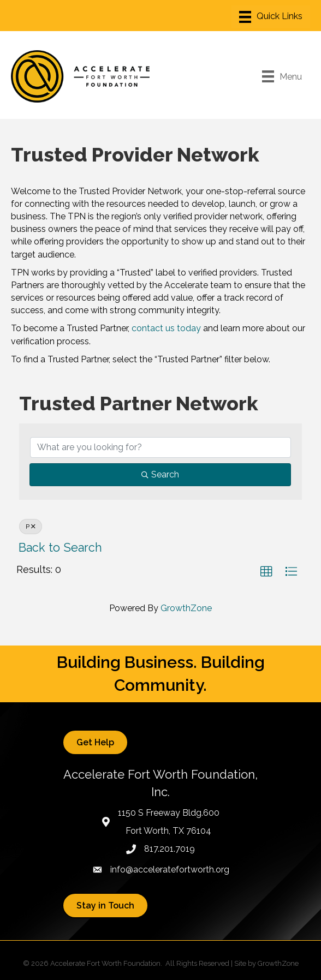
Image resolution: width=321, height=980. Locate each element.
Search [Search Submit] (160, 474)
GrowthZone (186, 608)
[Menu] (271, 17)
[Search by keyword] (160, 447)
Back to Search (60, 548)
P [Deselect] (31, 527)
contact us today (166, 328)
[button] (266, 572)
